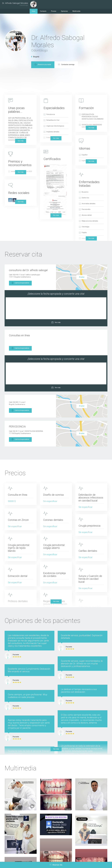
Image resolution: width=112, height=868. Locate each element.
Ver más (91, 238)
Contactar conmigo (91, 65)
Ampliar (82, 277)
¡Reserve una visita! (68, 65)
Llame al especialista (20, 283)
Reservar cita (56, 865)
